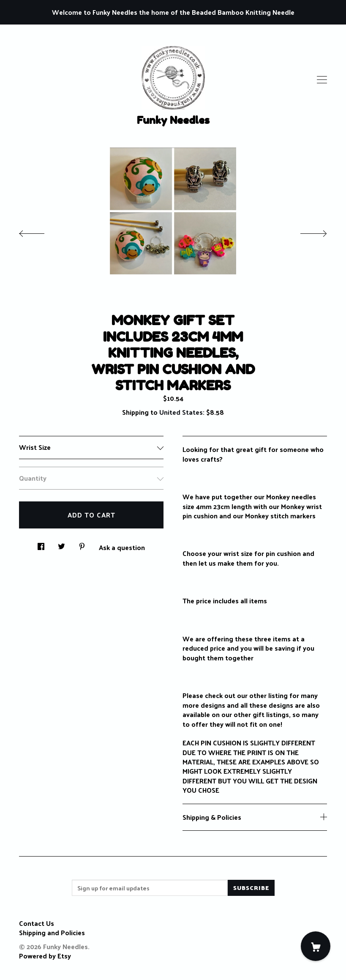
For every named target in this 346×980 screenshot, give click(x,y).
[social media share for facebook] (41, 544)
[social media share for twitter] (61, 544)
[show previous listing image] (40, 231)
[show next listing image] (306, 231)
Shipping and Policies (52, 932)
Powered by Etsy (45, 956)
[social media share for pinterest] (82, 544)
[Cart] (316, 946)
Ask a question (122, 547)
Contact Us (37, 923)
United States (181, 412)
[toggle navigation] (322, 80)
